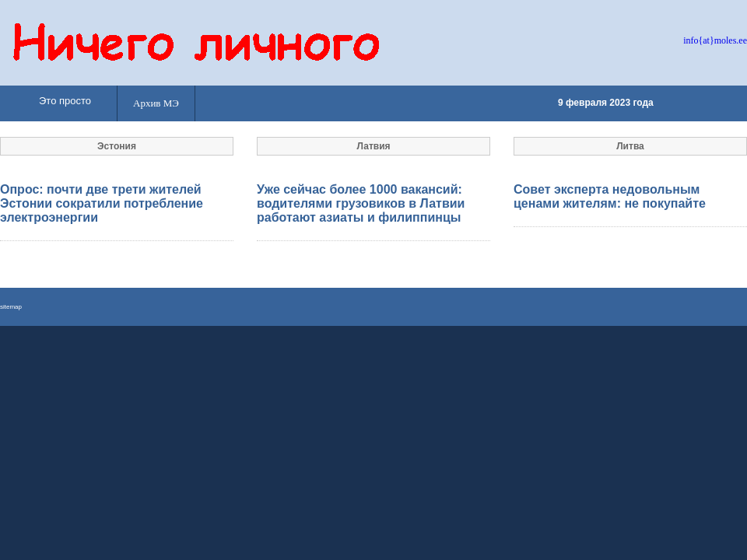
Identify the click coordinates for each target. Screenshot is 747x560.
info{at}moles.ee (715, 40)
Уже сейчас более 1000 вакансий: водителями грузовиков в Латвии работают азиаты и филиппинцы (361, 203)
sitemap (11, 307)
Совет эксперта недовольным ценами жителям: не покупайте (610, 196)
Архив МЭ (156, 103)
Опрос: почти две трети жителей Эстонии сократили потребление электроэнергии (102, 203)
